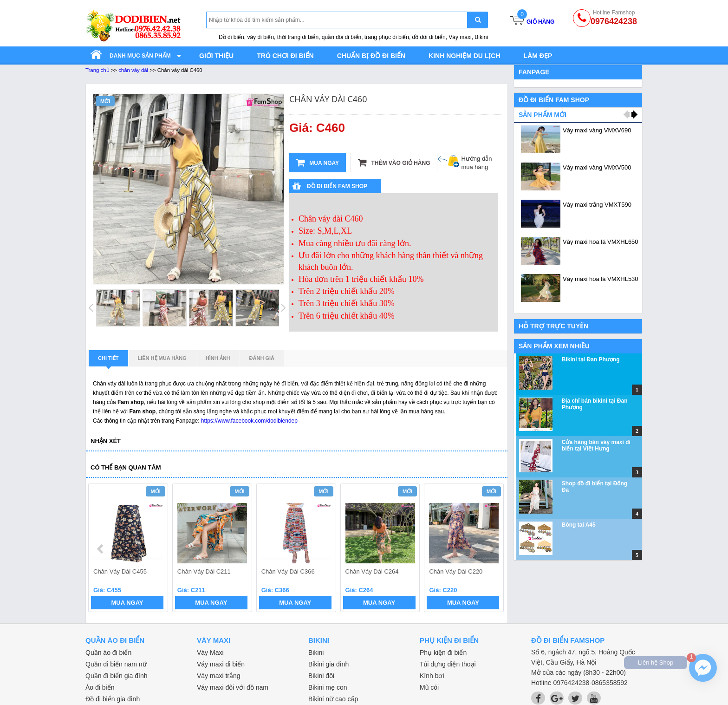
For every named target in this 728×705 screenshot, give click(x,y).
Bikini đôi (321, 676)
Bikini (316, 653)
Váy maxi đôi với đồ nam (233, 687)
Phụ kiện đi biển (443, 653)
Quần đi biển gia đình (117, 676)
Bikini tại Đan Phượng (591, 359)
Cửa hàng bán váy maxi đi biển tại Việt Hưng (596, 445)
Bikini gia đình (328, 664)
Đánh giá (262, 358)
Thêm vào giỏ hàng (394, 163)
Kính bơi (432, 676)
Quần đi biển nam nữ (116, 664)
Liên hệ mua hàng (162, 358)
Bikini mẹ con (328, 687)
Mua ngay (318, 163)
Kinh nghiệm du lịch (465, 56)
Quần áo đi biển (108, 653)
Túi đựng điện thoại (448, 664)
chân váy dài (133, 70)
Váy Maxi (210, 653)
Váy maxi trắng (219, 676)
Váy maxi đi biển (221, 664)
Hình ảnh (218, 358)
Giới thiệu (216, 56)
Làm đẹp (538, 56)
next (492, 549)
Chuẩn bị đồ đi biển (371, 56)
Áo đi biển (100, 687)
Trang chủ (97, 70)
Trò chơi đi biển (285, 56)
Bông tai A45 (579, 525)
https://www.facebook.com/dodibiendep (249, 421)
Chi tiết (108, 361)
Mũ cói (429, 687)
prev (101, 549)
